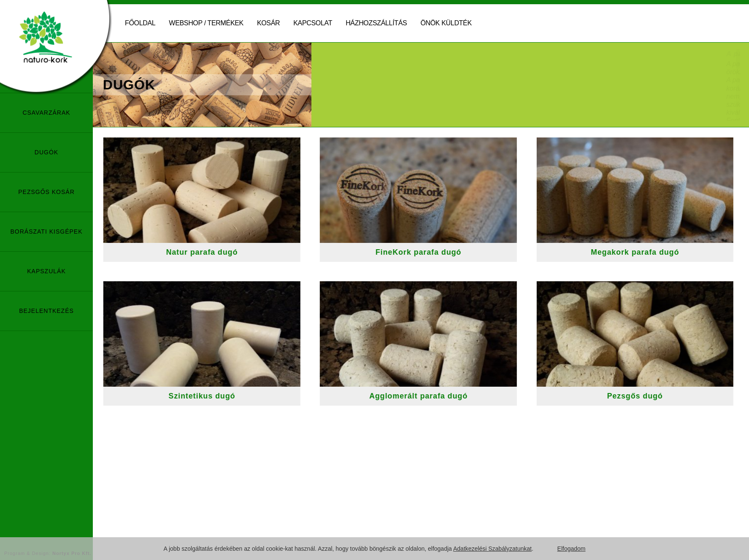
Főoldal (140, 23)
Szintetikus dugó (209, 396)
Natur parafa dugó (209, 252)
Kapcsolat (313, 23)
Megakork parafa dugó (642, 252)
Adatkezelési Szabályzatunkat (492, 549)
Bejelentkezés (46, 311)
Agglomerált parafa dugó (426, 396)
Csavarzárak (46, 113)
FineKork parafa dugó (425, 252)
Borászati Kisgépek (46, 232)
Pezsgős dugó (642, 396)
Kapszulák (46, 271)
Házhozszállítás (376, 23)
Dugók (46, 152)
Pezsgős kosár (46, 192)
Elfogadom (572, 549)
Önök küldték (446, 23)
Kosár (268, 23)
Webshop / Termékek (206, 23)
